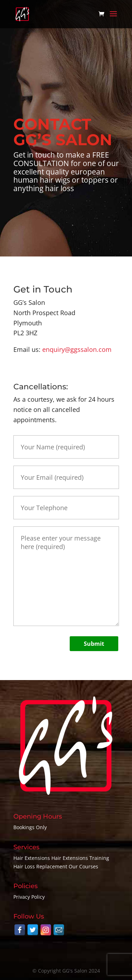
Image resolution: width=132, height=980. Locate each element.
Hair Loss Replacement (40, 866)
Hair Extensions (32, 858)
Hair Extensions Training (80, 858)
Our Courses (83, 866)
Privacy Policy (29, 897)
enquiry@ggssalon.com (77, 349)
